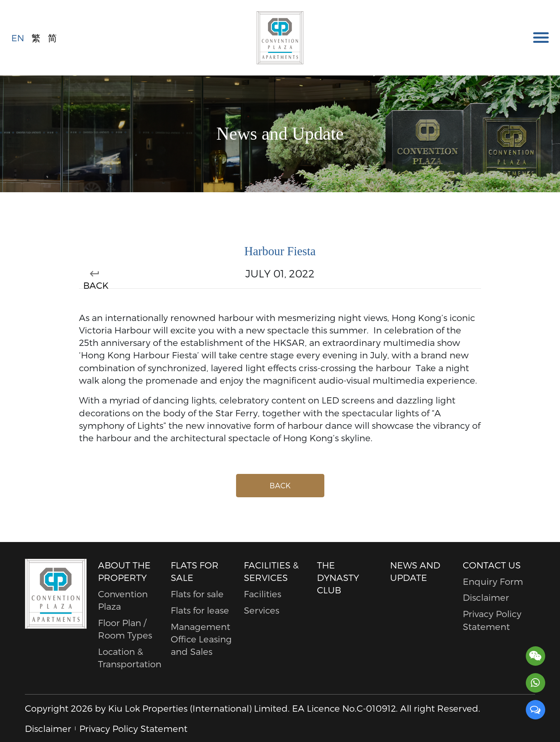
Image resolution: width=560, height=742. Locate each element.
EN (18, 37)
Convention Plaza (123, 600)
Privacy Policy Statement (492, 620)
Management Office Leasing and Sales (201, 639)
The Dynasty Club (338, 577)
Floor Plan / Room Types (125, 629)
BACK (95, 281)
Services (262, 610)
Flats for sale (195, 571)
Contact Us (492, 565)
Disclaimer (486, 597)
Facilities (262, 594)
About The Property (124, 571)
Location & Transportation (129, 657)
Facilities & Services (271, 571)
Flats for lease (200, 610)
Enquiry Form (493, 581)
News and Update (415, 571)
